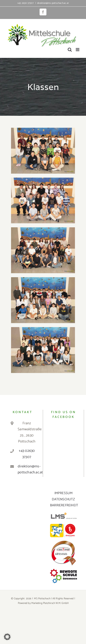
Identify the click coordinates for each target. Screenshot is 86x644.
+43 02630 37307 (27, 454)
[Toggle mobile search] (70, 50)
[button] (7, 637)
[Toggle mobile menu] (78, 50)
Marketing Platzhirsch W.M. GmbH (50, 603)
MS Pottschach (42, 599)
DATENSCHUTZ (63, 499)
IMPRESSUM (64, 493)
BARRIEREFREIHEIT (64, 505)
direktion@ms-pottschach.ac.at (53, 3)
